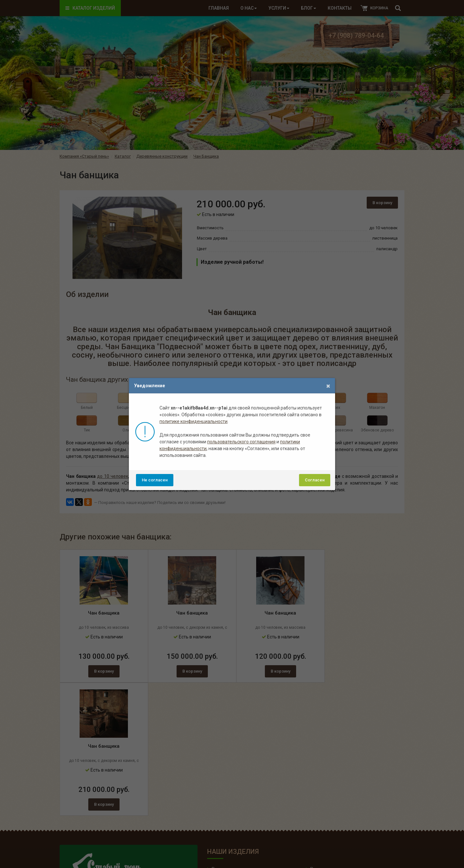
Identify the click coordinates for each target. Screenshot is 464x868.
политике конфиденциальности (193, 421)
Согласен (315, 480)
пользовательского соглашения (241, 442)
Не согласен (155, 480)
